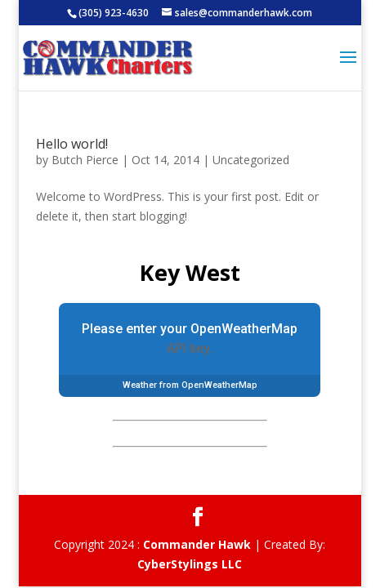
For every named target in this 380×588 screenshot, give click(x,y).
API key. (190, 348)
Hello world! (72, 144)
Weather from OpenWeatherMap (190, 385)
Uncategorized (251, 160)
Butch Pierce (85, 160)
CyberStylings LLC (190, 564)
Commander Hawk (197, 544)
